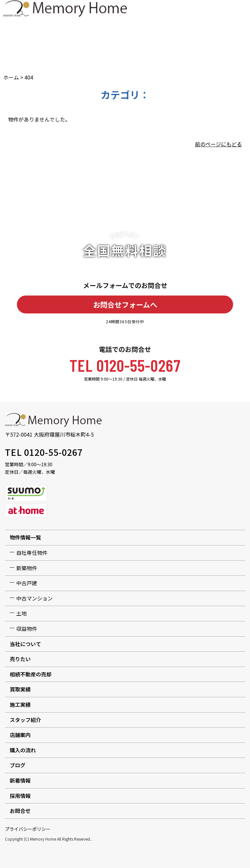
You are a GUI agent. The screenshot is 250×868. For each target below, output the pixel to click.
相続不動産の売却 (31, 674)
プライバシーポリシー (28, 829)
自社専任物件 (32, 553)
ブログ (18, 765)
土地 (21, 613)
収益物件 (27, 629)
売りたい (20, 659)
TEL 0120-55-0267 (125, 365)
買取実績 (20, 689)
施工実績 (20, 704)
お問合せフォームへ (125, 304)
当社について (25, 644)
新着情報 (20, 780)
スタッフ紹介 (25, 720)
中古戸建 (27, 583)
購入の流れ (23, 750)
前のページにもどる (218, 144)
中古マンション (35, 598)
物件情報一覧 (25, 537)
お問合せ (20, 811)
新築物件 (27, 568)
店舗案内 (20, 735)
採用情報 (20, 796)
